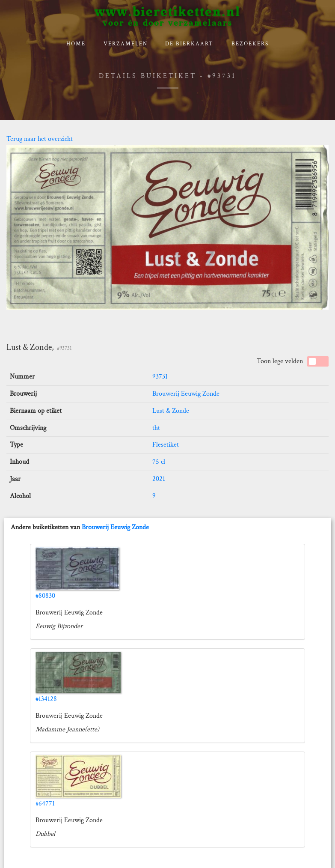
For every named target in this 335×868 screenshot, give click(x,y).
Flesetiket (166, 445)
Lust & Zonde (171, 411)
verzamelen (126, 44)
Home (76, 44)
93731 (160, 377)
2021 (159, 479)
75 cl (159, 462)
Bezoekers (250, 44)
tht (156, 428)
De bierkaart (189, 44)
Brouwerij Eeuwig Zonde (186, 394)
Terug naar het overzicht (40, 139)
